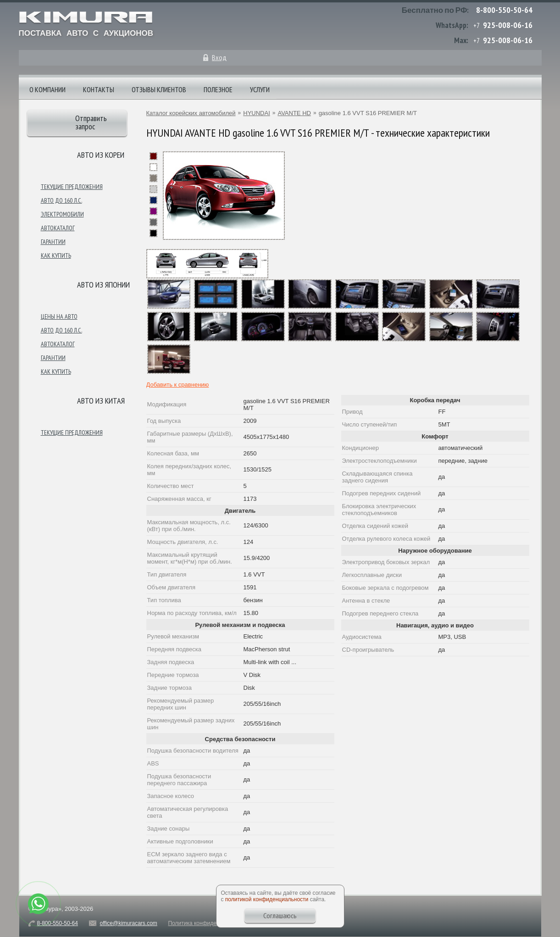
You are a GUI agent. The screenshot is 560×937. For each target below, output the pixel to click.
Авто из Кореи (101, 155)
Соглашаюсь (280, 915)
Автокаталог (58, 228)
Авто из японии (103, 285)
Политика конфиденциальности (208, 923)
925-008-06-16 (508, 25)
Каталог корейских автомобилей (191, 113)
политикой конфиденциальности (267, 899)
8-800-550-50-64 (504, 10)
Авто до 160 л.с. (61, 200)
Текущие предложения (72, 187)
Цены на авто (59, 316)
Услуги (260, 89)
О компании (47, 89)
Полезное (218, 89)
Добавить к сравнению (178, 385)
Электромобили (62, 214)
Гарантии (53, 242)
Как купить (56, 255)
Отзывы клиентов (159, 89)
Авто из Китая (101, 401)
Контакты (99, 89)
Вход (219, 57)
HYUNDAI (257, 113)
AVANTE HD (294, 113)
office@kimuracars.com (129, 923)
